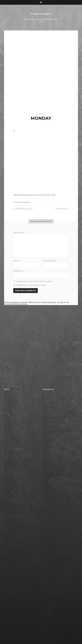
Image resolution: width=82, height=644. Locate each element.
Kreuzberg (47, 500)
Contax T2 (47, 403)
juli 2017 (8, 430)
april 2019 (8, 394)
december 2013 (11, 504)
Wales (45, 608)
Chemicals (47, 394)
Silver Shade (48, 576)
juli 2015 (7, 471)
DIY (44, 420)
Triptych (46, 602)
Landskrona (48, 506)
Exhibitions (47, 428)
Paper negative (49, 540)
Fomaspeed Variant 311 (52, 439)
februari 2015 (10, 480)
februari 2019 (10, 398)
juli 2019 (8, 389)
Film (44, 432)
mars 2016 (8, 458)
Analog (17, 202)
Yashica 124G (48, 610)
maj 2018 (8, 413)
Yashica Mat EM (49, 612)
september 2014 (11, 488)
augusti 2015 (9, 470)
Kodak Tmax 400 (50, 494)
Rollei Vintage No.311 (51, 566)
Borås (45, 386)
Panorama (47, 538)
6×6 (44, 361)
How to (46, 468)
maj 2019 (8, 392)
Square (46, 584)
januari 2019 (9, 399)
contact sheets (49, 401)
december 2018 (11, 401)
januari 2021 (9, 358)
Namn (16, 261)
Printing (46, 560)
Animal (45, 372)
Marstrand (47, 518)
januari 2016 (9, 461)
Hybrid (45, 470)
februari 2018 (10, 418)
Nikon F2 (46, 528)
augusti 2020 (10, 367)
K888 (45, 488)
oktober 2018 (10, 404)
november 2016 (11, 444)
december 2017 (11, 422)
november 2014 (11, 485)
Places (45, 547)
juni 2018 (8, 411)
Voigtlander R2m (50, 607)
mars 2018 (8, 416)
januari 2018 (9, 420)
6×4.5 (45, 360)
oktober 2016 (10, 446)
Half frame (47, 463)
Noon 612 (46, 531)
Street (45, 588)
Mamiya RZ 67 (48, 514)
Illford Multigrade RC (52, 478)
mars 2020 (9, 375)
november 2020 (11, 361)
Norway (46, 535)
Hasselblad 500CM (50, 466)
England (46, 427)
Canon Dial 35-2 (49, 391)
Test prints (47, 595)
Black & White (49, 382)
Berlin (45, 380)
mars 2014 (8, 499)
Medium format (49, 521)
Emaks (45, 425)
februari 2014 (10, 500)
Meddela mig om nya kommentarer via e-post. (34, 281)
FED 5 (45, 430)
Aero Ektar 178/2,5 (50, 368)
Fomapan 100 (48, 437)
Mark (45, 516)
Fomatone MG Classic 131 (53, 440)
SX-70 (45, 593)
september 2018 (11, 406)
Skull (45, 579)
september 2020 (11, 365)
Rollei (45, 562)
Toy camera (47, 598)
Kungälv (46, 502)
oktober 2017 (10, 425)
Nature (46, 524)
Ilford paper (48, 476)
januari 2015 (9, 482)
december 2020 (11, 360)
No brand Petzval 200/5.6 (53, 530)
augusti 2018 (10, 408)
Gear (45, 451)
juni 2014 (8, 494)
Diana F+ (46, 416)
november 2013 (11, 506)
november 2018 (11, 403)
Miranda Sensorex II (51, 523)
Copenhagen (48, 404)
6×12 (44, 358)
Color (45, 398)
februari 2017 (10, 439)
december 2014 (11, 483)
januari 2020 (9, 379)
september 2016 (11, 447)
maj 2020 (8, 372)
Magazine (47, 512)
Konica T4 (47, 497)
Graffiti (45, 458)
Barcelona (47, 375)
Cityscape (46, 396)
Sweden (46, 591)
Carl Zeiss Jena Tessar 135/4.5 (55, 392)
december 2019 (11, 380)
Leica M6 (46, 509)
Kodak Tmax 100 (50, 492)
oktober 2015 (10, 466)
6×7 (44, 363)
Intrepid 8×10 (48, 485)
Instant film (47, 483)
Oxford (46, 536)
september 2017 (11, 427)
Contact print (48, 399)
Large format (48, 507)
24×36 (45, 355)
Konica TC (47, 499)
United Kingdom (50, 603)
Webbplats (18, 271)
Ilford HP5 (47, 473)
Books (45, 384)
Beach (45, 377)
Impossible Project (50, 480)
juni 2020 (8, 370)
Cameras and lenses (51, 387)
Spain (45, 583)
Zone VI (46, 614)
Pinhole (46, 545)
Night (45, 526)
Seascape (46, 572)
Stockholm (47, 586)
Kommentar (19, 232)
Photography (25, 202)
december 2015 (11, 463)
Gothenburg (48, 454)
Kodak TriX (47, 495)
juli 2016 (7, 451)
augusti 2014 (10, 490)
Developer (47, 415)
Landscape (47, 504)
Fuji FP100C (48, 447)
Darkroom (47, 408)
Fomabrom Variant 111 (52, 435)
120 (44, 353)
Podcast (46, 552)
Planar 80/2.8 (48, 548)
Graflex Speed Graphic (52, 459)
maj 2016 (8, 454)
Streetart (46, 590)
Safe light (47, 571)
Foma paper (48, 434)
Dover (45, 422)
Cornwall (46, 406)
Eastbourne (48, 423)
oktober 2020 (10, 363)
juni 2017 (8, 432)
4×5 (44, 356)
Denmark (47, 413)
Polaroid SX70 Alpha (51, 557)
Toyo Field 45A (49, 600)
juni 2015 (8, 473)
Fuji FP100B (48, 446)
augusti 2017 (10, 428)
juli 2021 (8, 353)
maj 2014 (8, 495)
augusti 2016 (9, 449)
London (46, 511)
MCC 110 (46, 519)
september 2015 (11, 468)
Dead (45, 410)
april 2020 (8, 374)
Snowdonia (47, 581)
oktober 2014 (10, 487)
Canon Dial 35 (48, 389)
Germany (46, 452)
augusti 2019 (10, 387)
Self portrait (48, 574)
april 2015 (8, 476)
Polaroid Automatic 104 (52, 554)
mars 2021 (8, 355)
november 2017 (11, 423)
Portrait (46, 559)
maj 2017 (8, 434)
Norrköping (47, 533)
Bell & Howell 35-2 (50, 379)
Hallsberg (47, 464)
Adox (45, 367)
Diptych (46, 418)
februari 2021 (10, 356)
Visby (45, 605)
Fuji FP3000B (48, 449)
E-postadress (49, 261)
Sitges (45, 578)
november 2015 (11, 464)
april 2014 (8, 497)
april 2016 (8, 456)
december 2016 (11, 442)
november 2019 (11, 382)
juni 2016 (8, 452)
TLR (44, 596)
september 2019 (11, 386)
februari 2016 (10, 459)
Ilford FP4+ (47, 471)
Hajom (45, 461)
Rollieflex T (47, 569)
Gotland (46, 456)
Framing (46, 444)
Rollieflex (46, 567)
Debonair (46, 411)
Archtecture (48, 374)
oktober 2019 (10, 384)
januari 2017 (9, 440)
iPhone (46, 487)
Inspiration (47, 482)
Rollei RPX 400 (49, 564)
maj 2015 (8, 475)
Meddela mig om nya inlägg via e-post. (31, 285)
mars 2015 (8, 478)
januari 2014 (9, 502)
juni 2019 (8, 391)
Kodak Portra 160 (50, 490)
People (46, 542)
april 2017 (8, 435)
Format (46, 442)
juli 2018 (8, 410)
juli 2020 (8, 368)
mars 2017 (8, 437)
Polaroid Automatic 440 (53, 555)
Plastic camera (49, 550)
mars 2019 (8, 396)
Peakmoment (41, 14)
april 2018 (8, 415)
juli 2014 (8, 492)
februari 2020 (10, 377)
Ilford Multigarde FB (51, 475)
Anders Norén (45, 637)
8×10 (44, 365)
